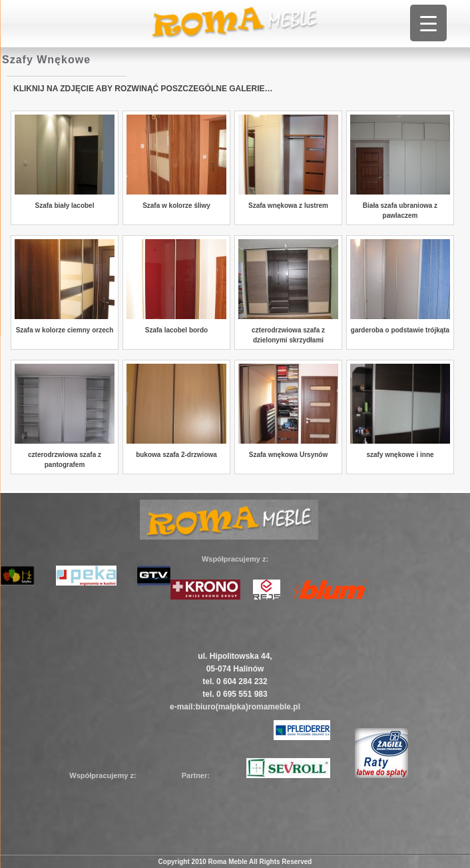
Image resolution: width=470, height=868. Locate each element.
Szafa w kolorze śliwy (176, 206)
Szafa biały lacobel (65, 206)
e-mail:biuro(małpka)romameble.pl (235, 707)
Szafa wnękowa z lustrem (288, 206)
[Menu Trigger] (428, 23)
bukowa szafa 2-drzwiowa (176, 455)
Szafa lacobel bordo (176, 330)
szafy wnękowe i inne (400, 455)
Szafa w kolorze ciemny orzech (65, 330)
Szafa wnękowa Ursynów (288, 455)
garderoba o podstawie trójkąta (400, 330)
